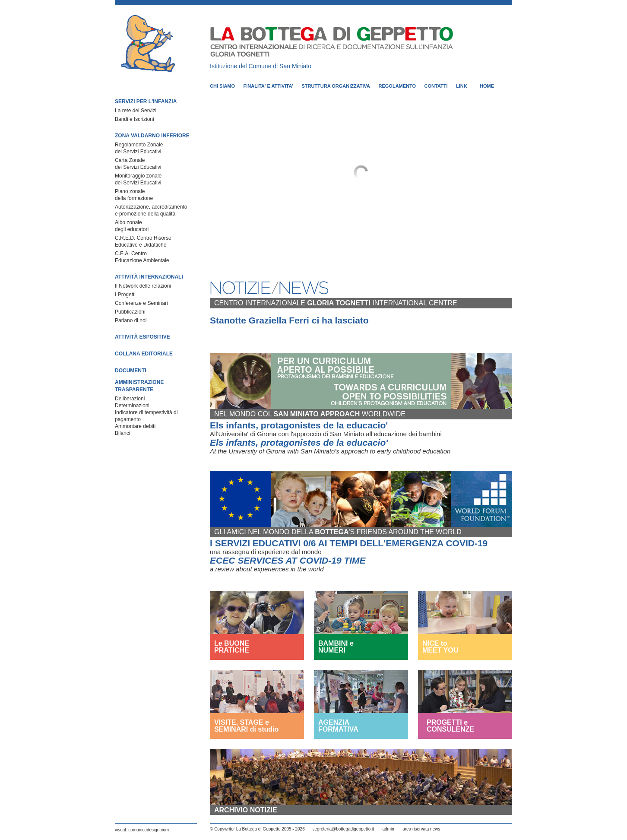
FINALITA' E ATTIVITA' (268, 86)
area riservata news (421, 829)
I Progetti (125, 295)
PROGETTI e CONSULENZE (450, 726)
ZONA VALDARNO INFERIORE (152, 136)
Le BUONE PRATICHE (232, 647)
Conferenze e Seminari (141, 303)
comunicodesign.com (149, 830)
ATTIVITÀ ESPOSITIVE (142, 337)
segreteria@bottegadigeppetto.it (343, 829)
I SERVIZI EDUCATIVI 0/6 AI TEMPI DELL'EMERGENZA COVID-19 (349, 543)
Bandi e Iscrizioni (135, 119)
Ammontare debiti (135, 426)
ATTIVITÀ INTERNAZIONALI (149, 277)
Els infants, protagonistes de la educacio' (299, 425)
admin (388, 829)
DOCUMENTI (131, 371)
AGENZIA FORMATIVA (338, 726)
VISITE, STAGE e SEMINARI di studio (246, 726)
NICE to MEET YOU (440, 647)
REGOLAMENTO (397, 86)
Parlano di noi (131, 320)
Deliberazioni (130, 399)
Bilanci (122, 433)
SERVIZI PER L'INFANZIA (146, 101)
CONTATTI (436, 86)
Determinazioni (132, 406)
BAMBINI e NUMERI (336, 647)
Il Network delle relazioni (143, 286)
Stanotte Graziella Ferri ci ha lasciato (289, 320)
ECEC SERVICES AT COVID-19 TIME (288, 560)
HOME (487, 86)
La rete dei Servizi (136, 111)
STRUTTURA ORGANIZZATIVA (336, 86)
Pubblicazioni (130, 312)
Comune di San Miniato (280, 66)
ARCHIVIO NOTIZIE (246, 810)
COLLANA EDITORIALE (144, 354)
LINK (462, 86)
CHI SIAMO (222, 86)
